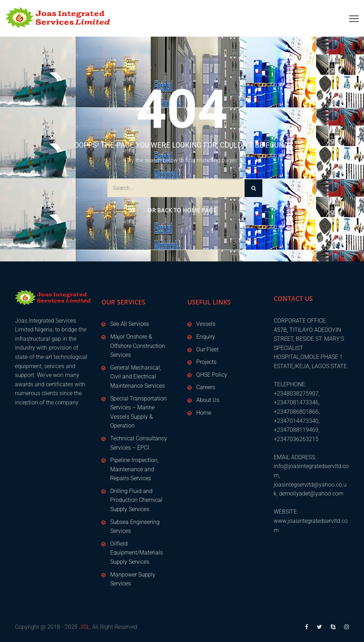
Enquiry (206, 337)
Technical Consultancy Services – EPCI (139, 443)
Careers (206, 387)
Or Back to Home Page (182, 210)
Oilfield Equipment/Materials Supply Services (136, 553)
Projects (206, 362)
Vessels (206, 324)
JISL (84, 627)
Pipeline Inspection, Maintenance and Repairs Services (134, 469)
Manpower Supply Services (133, 579)
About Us (208, 400)
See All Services (130, 324)
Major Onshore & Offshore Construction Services (138, 346)
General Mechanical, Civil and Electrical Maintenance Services (138, 377)
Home (204, 413)
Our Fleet (207, 349)
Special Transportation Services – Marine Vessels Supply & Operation (138, 412)
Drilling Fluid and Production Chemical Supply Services (136, 500)
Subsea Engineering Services (135, 527)
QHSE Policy (212, 375)
